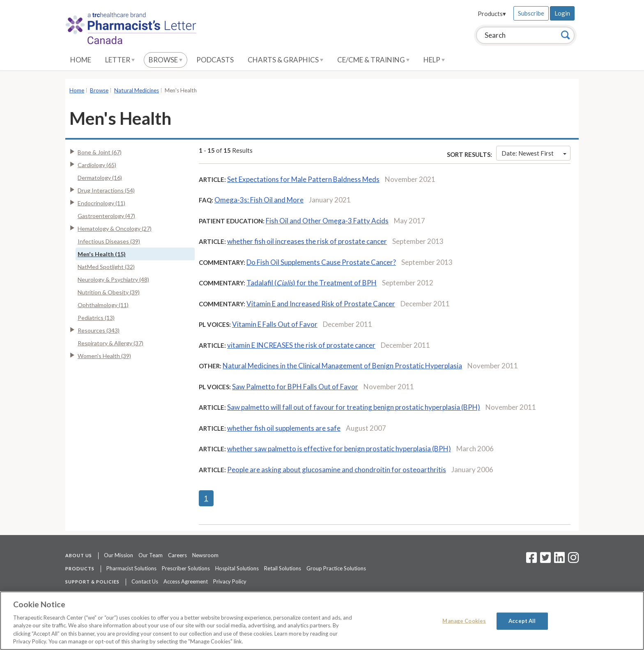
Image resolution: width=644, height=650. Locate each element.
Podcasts (215, 60)
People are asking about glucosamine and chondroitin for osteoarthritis (337, 470)
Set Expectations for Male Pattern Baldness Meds (303, 179)
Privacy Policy (230, 581)
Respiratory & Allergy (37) (110, 343)
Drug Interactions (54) (106, 190)
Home (81, 60)
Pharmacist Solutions (131, 568)
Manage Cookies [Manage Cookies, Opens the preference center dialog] (464, 621)
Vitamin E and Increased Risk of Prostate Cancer (321, 304)
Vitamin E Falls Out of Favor (275, 324)
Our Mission (118, 555)
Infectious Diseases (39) (109, 241)
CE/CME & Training (373, 60)
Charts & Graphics (285, 60)
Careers (177, 555)
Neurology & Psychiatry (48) (113, 279)
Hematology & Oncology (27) (115, 229)
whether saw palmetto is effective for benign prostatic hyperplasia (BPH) (339, 449)
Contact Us (145, 581)
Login (562, 13)
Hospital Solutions (237, 568)
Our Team (151, 555)
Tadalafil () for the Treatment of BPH (312, 283)
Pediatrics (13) (96, 318)
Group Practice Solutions (336, 568)
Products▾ (492, 14)
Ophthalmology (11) (103, 305)
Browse (166, 60)
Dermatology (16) (100, 178)
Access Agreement (186, 581)
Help (434, 60)
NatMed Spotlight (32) (106, 267)
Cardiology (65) (97, 165)
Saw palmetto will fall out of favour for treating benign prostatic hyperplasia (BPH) (354, 407)
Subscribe (531, 13)
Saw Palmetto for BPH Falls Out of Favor (295, 387)
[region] (322, 621)
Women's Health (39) (104, 356)
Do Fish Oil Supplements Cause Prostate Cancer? (321, 262)
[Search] (566, 35)
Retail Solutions (283, 568)
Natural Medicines (137, 90)
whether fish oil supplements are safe (284, 428)
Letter (120, 60)
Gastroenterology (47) (106, 216)
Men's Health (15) (102, 254)
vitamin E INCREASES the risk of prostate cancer (301, 345)
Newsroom (205, 555)
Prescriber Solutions (186, 568)
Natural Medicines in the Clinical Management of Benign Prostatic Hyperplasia (342, 366)
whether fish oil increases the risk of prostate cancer (307, 241)
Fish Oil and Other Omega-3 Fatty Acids (327, 221)
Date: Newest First (534, 153)
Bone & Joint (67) (100, 152)
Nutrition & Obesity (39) (109, 292)
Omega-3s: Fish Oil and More (259, 200)
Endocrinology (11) (101, 203)
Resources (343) (99, 330)
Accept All (522, 621)
